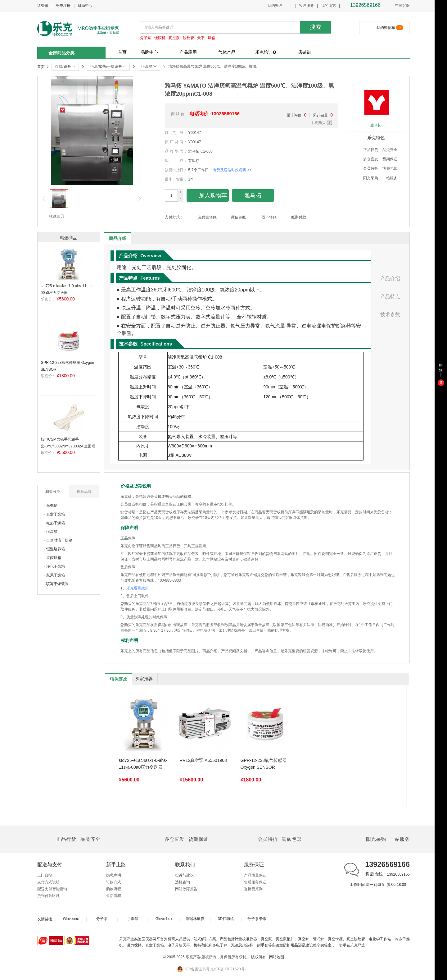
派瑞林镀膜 (195, 919)
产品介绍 (390, 279)
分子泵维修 (257, 919)
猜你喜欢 (119, 679)
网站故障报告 (186, 889)
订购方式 (114, 882)
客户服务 (306, 6)
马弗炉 (52, 506)
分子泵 (146, 38)
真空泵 (174, 38)
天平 (201, 38)
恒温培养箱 (56, 549)
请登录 (43, 6)
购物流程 (114, 889)
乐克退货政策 (138, 588)
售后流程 (114, 896)
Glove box (164, 919)
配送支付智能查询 (52, 889)
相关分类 (53, 492)
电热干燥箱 (56, 523)
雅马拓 (376, 125)
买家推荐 (144, 679)
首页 (122, 52)
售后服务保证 (255, 882)
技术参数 (390, 315)
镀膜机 (160, 38)
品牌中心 (149, 52)
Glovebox (71, 919)
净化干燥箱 (56, 566)
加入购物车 (208, 196)
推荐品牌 (84, 492)
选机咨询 (183, 882)
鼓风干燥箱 (56, 575)
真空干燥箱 (56, 514)
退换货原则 (253, 889)
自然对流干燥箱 (59, 540)
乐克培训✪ (266, 52)
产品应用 (188, 52)
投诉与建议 (184, 875)
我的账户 (275, 6)
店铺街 (305, 52)
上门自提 (45, 875)
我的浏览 (328, 6)
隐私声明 (114, 875)
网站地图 (277, 957)
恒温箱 (52, 532)
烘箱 (211, 38)
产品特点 (390, 297)
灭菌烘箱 (54, 558)
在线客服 (399, 6)
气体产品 (227, 52)
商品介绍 (118, 238)
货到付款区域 (48, 896)
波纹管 (188, 38)
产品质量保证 (255, 875)
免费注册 (63, 6)
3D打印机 (226, 919)
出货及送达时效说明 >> (232, 170)
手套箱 (133, 919)
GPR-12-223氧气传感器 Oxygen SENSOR (264, 764)
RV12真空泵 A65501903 (203, 760)
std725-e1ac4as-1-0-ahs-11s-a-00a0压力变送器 (143, 764)
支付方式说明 (48, 882)
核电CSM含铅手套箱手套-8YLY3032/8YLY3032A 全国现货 (68, 446)
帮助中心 (85, 6)
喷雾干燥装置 (57, 584)
